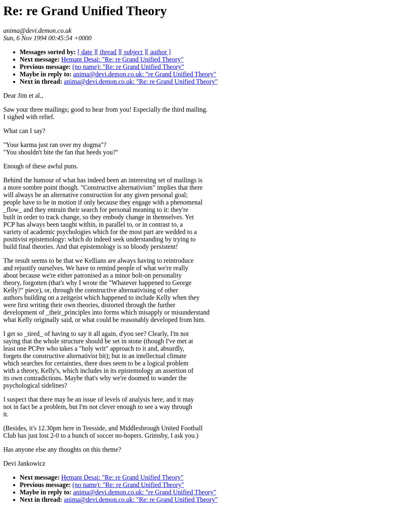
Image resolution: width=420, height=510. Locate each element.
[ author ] (159, 52)
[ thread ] (108, 52)
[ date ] (87, 52)
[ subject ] (133, 52)
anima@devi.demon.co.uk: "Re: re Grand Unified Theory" (141, 82)
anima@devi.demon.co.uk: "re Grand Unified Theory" (145, 74)
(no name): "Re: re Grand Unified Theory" (128, 67)
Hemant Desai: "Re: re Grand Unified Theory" (122, 59)
